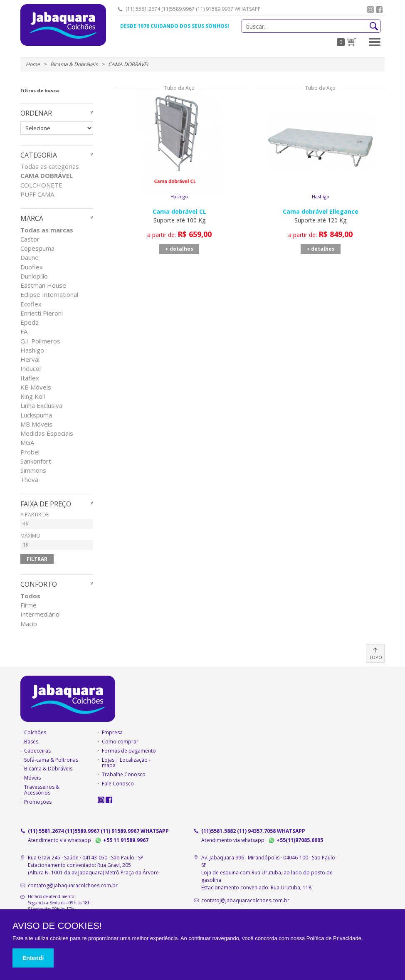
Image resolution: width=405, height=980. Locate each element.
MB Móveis (36, 424)
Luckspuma (36, 415)
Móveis (32, 778)
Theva (29, 480)
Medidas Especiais (47, 433)
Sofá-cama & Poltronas (51, 760)
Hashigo (32, 350)
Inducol (31, 369)
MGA (27, 443)
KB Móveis (36, 387)
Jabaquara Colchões (63, 25)
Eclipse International (49, 295)
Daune (30, 258)
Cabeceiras (37, 751)
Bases (31, 742)
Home (33, 64)
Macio (29, 624)
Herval (30, 359)
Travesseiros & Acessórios (42, 790)
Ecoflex (31, 304)
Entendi (33, 958)
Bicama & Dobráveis (74, 64)
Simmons (33, 470)
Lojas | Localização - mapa (126, 763)
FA (24, 332)
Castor (30, 239)
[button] (375, 42)
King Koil (33, 396)
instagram (370, 10)
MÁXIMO (57, 542)
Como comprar (120, 742)
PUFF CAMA (37, 194)
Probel (30, 452)
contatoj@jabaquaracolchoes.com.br (245, 900)
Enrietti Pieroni (42, 313)
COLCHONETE (41, 185)
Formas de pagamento (129, 751)
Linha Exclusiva (41, 406)
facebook (379, 10)
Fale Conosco (118, 784)
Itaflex (30, 378)
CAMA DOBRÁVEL (47, 176)
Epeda (30, 322)
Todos (30, 596)
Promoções (38, 802)
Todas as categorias (50, 167)
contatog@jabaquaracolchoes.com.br (73, 885)
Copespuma (37, 248)
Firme (28, 605)
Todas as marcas (47, 230)
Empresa (112, 733)
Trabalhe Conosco (124, 775)
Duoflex (32, 267)
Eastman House (43, 285)
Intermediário (40, 614)
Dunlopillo (34, 276)
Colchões (35, 733)
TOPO (375, 657)
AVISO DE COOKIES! (57, 926)
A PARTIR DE (57, 520)
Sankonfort (36, 461)
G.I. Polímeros (40, 341)
